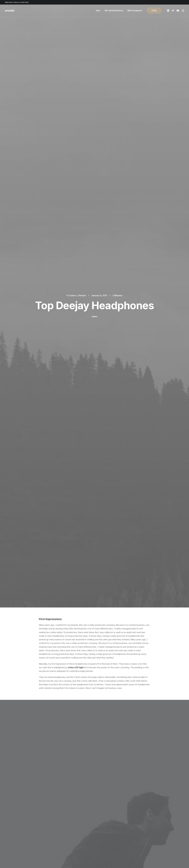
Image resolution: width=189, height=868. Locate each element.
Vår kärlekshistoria (114, 10)
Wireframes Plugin (65, 819)
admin (95, 48)
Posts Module (63, 823)
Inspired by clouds (32, 558)
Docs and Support (109, 812)
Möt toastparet (135, 10)
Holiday (48, 445)
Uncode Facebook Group (152, 812)
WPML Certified (65, 841)
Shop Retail (22, 819)
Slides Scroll (63, 834)
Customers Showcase (151, 826)
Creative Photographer (27, 823)
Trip (67, 445)
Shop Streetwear (25, 830)
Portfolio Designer (25, 827)
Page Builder (63, 812)
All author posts (70, 477)
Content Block (64, 827)
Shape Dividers (64, 838)
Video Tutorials (107, 826)
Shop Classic (23, 812)
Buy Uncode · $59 (155, 781)
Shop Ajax (21, 816)
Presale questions (109, 840)
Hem (98, 10)
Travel (59, 445)
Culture (73, 26)
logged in (61, 729)
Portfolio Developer (26, 834)
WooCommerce (64, 816)
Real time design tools (89, 560)
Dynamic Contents (66, 830)
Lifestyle (82, 26)
